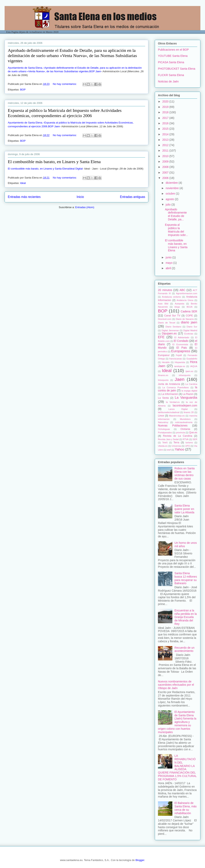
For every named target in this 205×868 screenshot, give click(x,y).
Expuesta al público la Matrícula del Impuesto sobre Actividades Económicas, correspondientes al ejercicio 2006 (65, 113)
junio (169, 257)
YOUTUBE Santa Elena (173, 56)
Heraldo (166, 362)
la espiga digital (189, 391)
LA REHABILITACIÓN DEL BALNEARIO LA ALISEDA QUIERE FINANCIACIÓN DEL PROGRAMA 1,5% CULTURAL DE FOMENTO (177, 768)
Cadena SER (189, 311)
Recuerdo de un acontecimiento (185, 649)
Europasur (164, 355)
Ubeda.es (163, 446)
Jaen (180, 379)
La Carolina (191, 384)
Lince (161, 416)
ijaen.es (189, 371)
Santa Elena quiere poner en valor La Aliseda (184, 509)
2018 (166, 112)
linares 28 (189, 412)
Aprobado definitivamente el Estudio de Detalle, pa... (176, 214)
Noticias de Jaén (168, 81)
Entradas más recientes (24, 197)
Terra (176, 443)
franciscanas (176, 359)
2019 (166, 107)
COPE (189, 316)
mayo (169, 263)
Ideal (23, 183)
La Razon (188, 394)
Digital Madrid (190, 330)
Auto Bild (163, 304)
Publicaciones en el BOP (173, 50)
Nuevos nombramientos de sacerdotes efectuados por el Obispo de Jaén (176, 685)
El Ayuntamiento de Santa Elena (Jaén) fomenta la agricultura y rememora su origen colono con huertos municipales (177, 722)
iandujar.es (180, 366)
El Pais (182, 348)
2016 (166, 123)
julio (168, 205)
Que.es (193, 432)
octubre (171, 194)
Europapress (181, 351)
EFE (161, 337)
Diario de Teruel (167, 323)
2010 (166, 156)
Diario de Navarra (185, 319)
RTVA (186, 439)
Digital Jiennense (170, 330)
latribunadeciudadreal (169, 412)
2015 (166, 129)
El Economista (180, 344)
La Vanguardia (186, 398)
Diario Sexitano (173, 327)
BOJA (189, 307)
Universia (176, 446)
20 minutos (165, 290)
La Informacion (170, 394)
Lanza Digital (178, 409)
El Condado (181, 341)
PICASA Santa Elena (171, 62)
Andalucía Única (185, 300)
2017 (166, 118)
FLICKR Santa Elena (171, 75)
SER (195, 439)
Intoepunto (163, 380)
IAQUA (194, 366)
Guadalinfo (192, 359)
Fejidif (179, 355)
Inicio (80, 197)
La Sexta (163, 398)
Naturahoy (163, 422)
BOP (23, 90)
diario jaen (189, 322)
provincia (180, 432)
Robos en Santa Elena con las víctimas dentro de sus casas (185, 473)
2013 (166, 140)
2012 (166, 145)
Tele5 (165, 443)
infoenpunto (185, 375)
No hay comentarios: (65, 84)
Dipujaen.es (169, 333)
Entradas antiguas (133, 197)
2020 (166, 101)
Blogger (140, 860)
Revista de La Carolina (178, 436)
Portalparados (165, 432)
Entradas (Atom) (85, 207)
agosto (170, 199)
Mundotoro (185, 419)
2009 (166, 162)
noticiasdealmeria (184, 422)
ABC (182, 290)
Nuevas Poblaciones (173, 425)
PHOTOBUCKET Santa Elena (177, 69)
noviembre (172, 188)
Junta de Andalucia (169, 384)
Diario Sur (192, 327)
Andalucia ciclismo (171, 297)
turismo (189, 443)
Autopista (180, 304)
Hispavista (180, 362)
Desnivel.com (165, 319)
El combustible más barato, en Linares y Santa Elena (54, 162)
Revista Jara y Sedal (168, 439)
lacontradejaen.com (185, 405)
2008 (166, 167)
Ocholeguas (164, 429)
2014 (166, 134)
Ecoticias (189, 334)
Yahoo (179, 449)
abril (169, 268)
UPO (187, 446)
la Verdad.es (173, 402)
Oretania (185, 429)
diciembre (172, 183)
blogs (177, 307)
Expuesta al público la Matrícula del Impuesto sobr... (176, 230)
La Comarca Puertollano (176, 387)
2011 (166, 151)
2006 (166, 178)
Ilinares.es (163, 375)
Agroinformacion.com (187, 293)
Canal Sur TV (172, 316)
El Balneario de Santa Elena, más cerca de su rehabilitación (186, 808)
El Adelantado (182, 337)
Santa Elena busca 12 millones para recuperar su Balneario (186, 578)
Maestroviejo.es (177, 416)
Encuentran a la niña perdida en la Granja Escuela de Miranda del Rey (186, 617)
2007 (166, 173)
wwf (169, 450)
